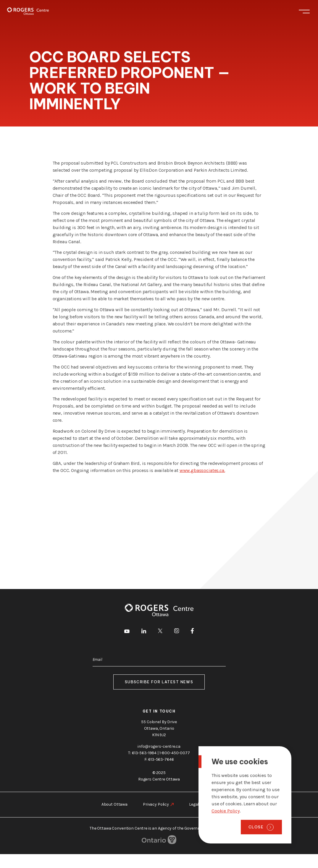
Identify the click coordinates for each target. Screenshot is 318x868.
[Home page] (28, 11)
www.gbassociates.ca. (202, 470)
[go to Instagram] (177, 632)
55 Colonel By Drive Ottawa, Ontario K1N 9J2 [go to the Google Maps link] (159, 728)
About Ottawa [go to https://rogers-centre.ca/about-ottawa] (114, 804)
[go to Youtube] (127, 632)
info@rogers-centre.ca (159, 746)
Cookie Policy (226, 811)
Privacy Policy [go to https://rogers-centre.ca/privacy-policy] (156, 804)
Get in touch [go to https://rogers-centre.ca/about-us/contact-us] (159, 711)
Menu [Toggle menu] (304, 12)
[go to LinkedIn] (144, 632)
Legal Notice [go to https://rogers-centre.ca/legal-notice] (200, 804)
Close (256, 827)
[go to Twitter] (160, 632)
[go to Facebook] (192, 632)
